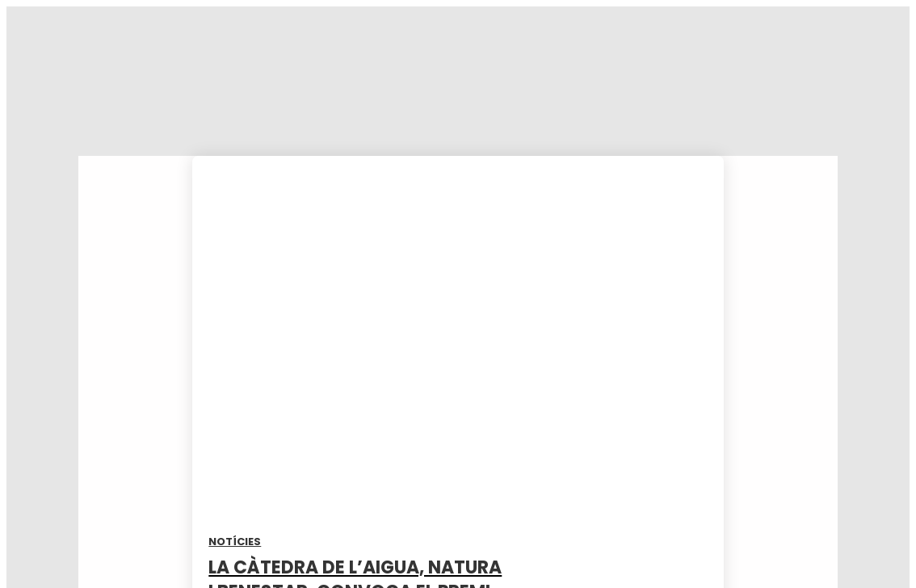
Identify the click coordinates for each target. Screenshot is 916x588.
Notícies (235, 542)
